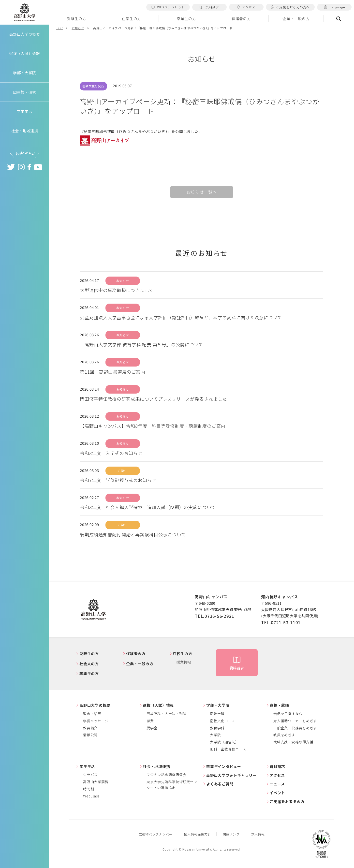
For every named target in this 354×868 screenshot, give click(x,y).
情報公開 (90, 735)
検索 (339, 19)
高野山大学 (25, 13)
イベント (277, 793)
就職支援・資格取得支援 (293, 742)
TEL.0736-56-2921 (214, 616)
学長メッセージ (96, 721)
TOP (59, 28)
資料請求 (209, 7)
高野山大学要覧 (96, 782)
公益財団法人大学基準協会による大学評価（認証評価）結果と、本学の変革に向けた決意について (181, 317)
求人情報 (258, 834)
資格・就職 (279, 705)
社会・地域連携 (156, 766)
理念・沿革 (92, 714)
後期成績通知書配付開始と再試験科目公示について (133, 534)
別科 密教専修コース (228, 749)
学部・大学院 (218, 705)
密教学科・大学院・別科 (166, 714)
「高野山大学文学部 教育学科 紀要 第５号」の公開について (141, 344)
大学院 (215, 735)
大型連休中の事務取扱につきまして (117, 290)
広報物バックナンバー (156, 834)
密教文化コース (222, 721)
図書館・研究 (25, 92)
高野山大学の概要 (25, 34)
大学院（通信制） (224, 742)
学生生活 (87, 766)
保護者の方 (241, 19)
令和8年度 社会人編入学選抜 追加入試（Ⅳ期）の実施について (148, 507)
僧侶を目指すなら (288, 714)
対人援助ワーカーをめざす (295, 721)
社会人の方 (89, 664)
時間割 (88, 789)
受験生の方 (77, 19)
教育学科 (217, 728)
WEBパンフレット (168, 7)
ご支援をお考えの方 (287, 802)
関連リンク (231, 834)
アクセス (246, 7)
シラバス (90, 775)
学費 (150, 721)
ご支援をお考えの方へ (290, 7)
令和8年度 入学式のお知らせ (111, 453)
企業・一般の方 (296, 19)
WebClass (91, 796)
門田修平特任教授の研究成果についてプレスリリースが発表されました (153, 399)
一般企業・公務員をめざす (295, 728)
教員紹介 (90, 728)
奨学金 (152, 728)
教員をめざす (284, 735)
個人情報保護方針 (197, 834)
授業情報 (184, 662)
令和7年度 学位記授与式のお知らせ (118, 480)
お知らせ (78, 28)
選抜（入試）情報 (158, 705)
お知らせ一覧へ (202, 192)
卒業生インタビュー (224, 766)
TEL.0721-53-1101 (281, 622)
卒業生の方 (186, 19)
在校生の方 (183, 654)
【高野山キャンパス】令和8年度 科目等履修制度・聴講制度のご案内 (153, 426)
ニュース (277, 784)
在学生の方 (131, 19)
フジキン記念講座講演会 (166, 775)
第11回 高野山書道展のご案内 (112, 372)
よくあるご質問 (220, 784)
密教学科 (217, 714)
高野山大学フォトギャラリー (231, 775)
